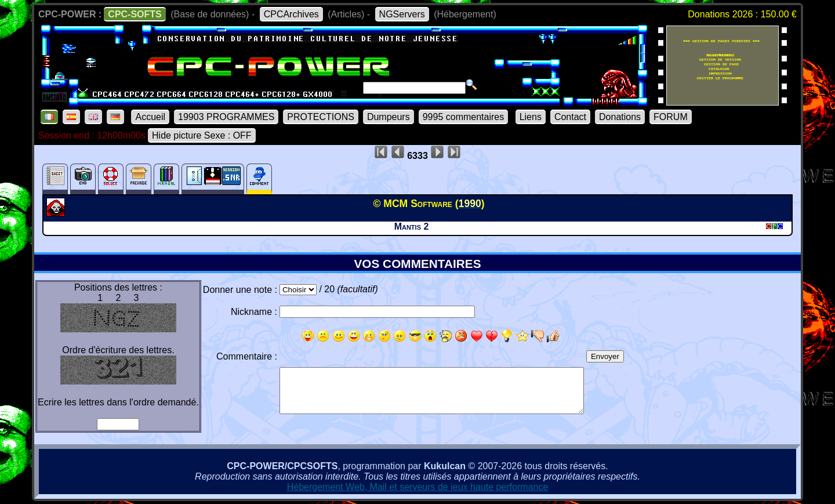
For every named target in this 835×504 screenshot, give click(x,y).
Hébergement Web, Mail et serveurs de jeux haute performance (418, 487)
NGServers (402, 14)
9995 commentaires (464, 117)
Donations (620, 117)
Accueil (150, 117)
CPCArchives (291, 14)
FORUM (671, 117)
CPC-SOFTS (135, 14)
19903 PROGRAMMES (226, 117)
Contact (570, 117)
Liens (531, 117)
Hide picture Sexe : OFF (202, 135)
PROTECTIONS (321, 117)
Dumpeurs (389, 117)
